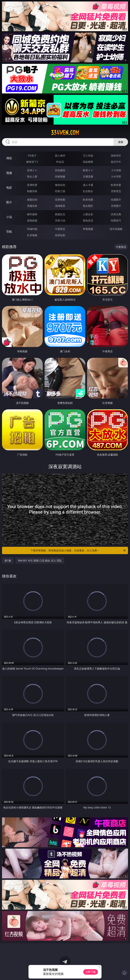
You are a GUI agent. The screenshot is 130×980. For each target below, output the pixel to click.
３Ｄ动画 (116, 170)
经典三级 (60, 191)
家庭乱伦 (60, 214)
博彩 (9, 158)
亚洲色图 (60, 200)
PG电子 (32, 156)
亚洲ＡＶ (32, 170)
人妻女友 (88, 214)
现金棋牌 (88, 162)
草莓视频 (88, 229)
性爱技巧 (116, 220)
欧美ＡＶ (88, 170)
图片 (9, 202)
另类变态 (116, 191)
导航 (9, 232)
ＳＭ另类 (116, 176)
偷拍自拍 (60, 185)
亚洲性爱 (32, 185)
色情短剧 (60, 235)
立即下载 (91, 972)
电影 (9, 188)
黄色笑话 (88, 220)
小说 (9, 217)
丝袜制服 (60, 176)
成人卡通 (88, 185)
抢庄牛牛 (116, 162)
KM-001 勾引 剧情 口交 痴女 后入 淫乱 (40, 560)
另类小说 (60, 220)
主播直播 (88, 176)
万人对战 (88, 156)
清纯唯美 (60, 206)
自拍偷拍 (60, 170)
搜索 (121, 142)
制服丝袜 (32, 191)
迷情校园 (32, 220)
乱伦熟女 (88, 191)
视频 (9, 173)
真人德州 (60, 156)
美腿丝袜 (32, 206)
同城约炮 (32, 229)
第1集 (8, 560)
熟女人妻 (32, 176)
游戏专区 (116, 156)
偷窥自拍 (32, 200)
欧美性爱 (116, 185)
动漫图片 (116, 200)
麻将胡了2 (32, 162)
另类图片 (116, 206)
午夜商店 (60, 229)
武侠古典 (116, 214)
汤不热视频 (116, 229)
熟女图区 (88, 206)
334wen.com (65, 133)
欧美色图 (88, 200)
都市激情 (32, 214)
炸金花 (60, 162)
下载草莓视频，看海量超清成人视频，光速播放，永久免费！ (78, 550)
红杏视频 (32, 235)
